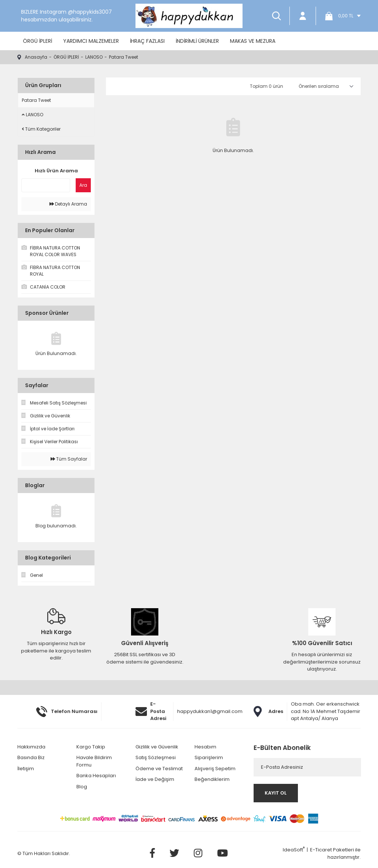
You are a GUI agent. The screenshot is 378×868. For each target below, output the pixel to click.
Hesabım (205, 747)
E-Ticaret (321, 850)
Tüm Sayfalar (69, 459)
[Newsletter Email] (307, 767)
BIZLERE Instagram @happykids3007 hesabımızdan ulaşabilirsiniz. (66, 16)
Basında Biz (31, 757)
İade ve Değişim (155, 779)
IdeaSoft (294, 850)
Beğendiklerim (212, 779)
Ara (83, 185)
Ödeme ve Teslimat (159, 769)
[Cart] (340, 16)
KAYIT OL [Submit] (276, 793)
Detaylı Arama (68, 204)
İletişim (26, 769)
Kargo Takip (91, 747)
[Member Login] (303, 16)
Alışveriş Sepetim (215, 769)
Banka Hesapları (96, 776)
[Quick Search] (46, 185)
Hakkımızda (31, 747)
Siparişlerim (209, 757)
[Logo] (189, 16)
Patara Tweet (123, 57)
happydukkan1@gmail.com (210, 711)
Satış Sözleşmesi (156, 757)
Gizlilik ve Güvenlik (157, 747)
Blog (82, 787)
